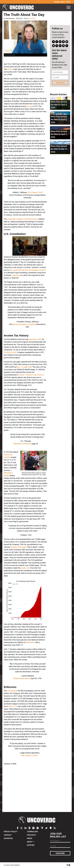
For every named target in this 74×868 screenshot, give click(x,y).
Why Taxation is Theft (29, 755)
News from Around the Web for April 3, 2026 (59, 105)
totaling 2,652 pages (18, 547)
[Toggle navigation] (69, 7)
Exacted (42, 270)
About (30, 842)
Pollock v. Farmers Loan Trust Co (31, 375)
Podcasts (31, 835)
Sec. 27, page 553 (24, 367)
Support (31, 845)
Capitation (16, 275)
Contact (8, 835)
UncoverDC (19, 7)
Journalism (32, 832)
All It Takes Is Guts (35, 192)
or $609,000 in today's (8, 473)
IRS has (10, 69)
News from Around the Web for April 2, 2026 (59, 119)
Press (30, 838)
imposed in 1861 (35, 339)
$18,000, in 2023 (10, 352)
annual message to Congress (24, 324)
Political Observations (22, 678)
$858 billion (30, 642)
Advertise (8, 838)
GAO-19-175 (13, 706)
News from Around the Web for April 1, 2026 (59, 134)
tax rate (29, 106)
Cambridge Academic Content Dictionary (23, 219)
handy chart (25, 568)
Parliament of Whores (22, 444)
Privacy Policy (11, 832)
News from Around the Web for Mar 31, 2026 (59, 149)
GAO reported (12, 691)
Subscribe (60, 83)
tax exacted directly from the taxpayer (24, 270)
